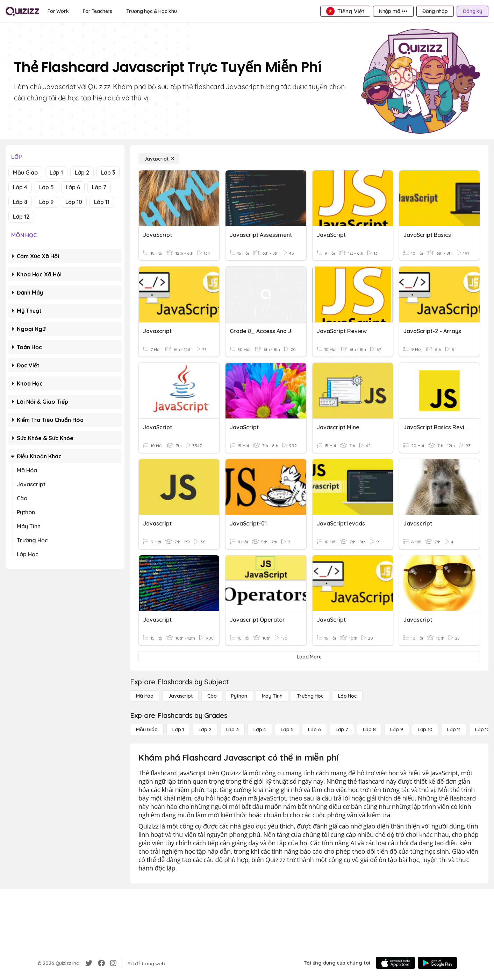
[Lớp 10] (425, 729)
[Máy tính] (272, 696)
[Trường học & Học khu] (151, 11)
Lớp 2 (82, 172)
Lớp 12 (21, 217)
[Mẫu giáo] (147, 729)
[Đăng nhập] (435, 11)
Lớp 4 (20, 187)
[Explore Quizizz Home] (22, 11)
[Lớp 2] (205, 729)
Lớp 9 (46, 202)
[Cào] (212, 696)
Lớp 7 (99, 187)
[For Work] (58, 11)
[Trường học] (310, 696)
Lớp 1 (56, 172)
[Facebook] (101, 963)
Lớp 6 (73, 187)
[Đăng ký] (472, 11)
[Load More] (309, 657)
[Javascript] (159, 159)
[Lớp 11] (454, 729)
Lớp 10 (74, 202)
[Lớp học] (347, 696)
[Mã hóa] (145, 696)
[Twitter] (89, 963)
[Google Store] (437, 963)
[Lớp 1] (178, 729)
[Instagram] (113, 963)
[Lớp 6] (314, 729)
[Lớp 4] (260, 729)
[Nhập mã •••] (393, 11)
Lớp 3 (108, 172)
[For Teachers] (98, 11)
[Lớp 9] (396, 729)
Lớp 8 (20, 202)
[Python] (239, 696)
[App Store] (395, 963)
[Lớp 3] (232, 729)
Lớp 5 (46, 187)
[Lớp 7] (342, 729)
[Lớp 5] (287, 729)
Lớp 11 (102, 202)
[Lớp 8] (369, 729)
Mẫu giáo (25, 172)
